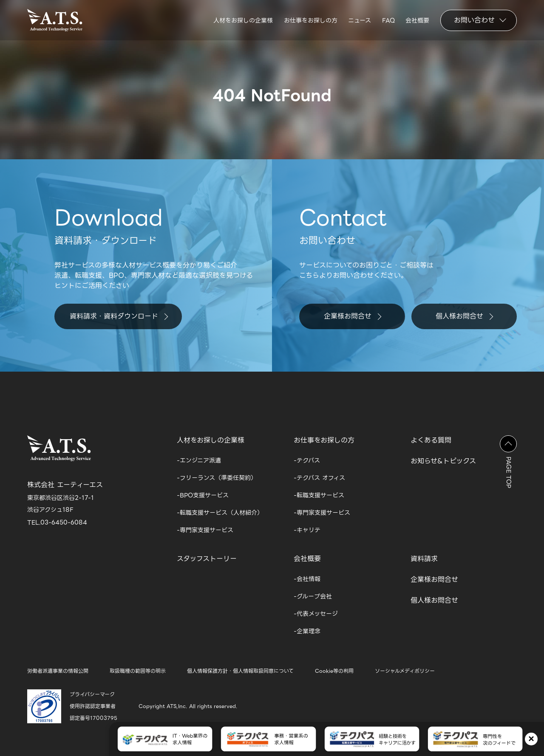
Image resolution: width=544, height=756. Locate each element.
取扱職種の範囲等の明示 (138, 671)
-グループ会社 (313, 596)
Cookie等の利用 (334, 671)
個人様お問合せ (464, 316)
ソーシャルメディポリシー (405, 671)
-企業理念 (307, 631)
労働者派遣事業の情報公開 (58, 671)
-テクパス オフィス (319, 478)
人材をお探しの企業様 (243, 20)
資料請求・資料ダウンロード (119, 316)
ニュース (360, 20)
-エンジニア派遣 (199, 460)
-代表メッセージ (316, 614)
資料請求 (424, 559)
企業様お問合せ (353, 316)
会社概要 (417, 20)
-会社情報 (307, 579)
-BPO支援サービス (203, 495)
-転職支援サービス (319, 495)
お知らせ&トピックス (443, 461)
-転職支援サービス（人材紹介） (220, 513)
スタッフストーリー (207, 559)
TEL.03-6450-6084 (57, 522)
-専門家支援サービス (205, 530)
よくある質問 (431, 440)
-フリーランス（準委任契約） (217, 478)
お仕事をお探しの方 (311, 20)
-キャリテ (307, 530)
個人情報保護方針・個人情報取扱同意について (240, 671)
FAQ (388, 20)
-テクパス (307, 460)
